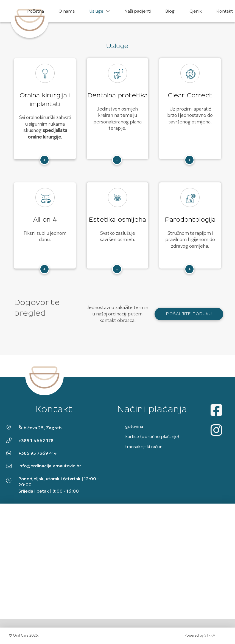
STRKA (210, 635)
